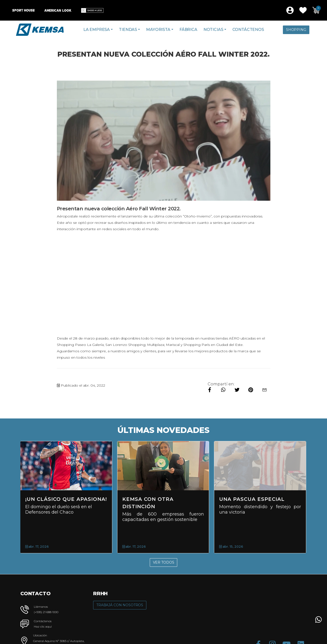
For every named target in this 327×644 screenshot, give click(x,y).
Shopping (296, 30)
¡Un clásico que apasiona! (66, 499)
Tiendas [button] (128, 30)
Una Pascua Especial (252, 499)
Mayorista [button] (158, 30)
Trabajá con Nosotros (120, 605)
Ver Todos (164, 562)
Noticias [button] (213, 30)
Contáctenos (248, 30)
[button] (303, 10)
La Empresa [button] (97, 30)
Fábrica (188, 30)
